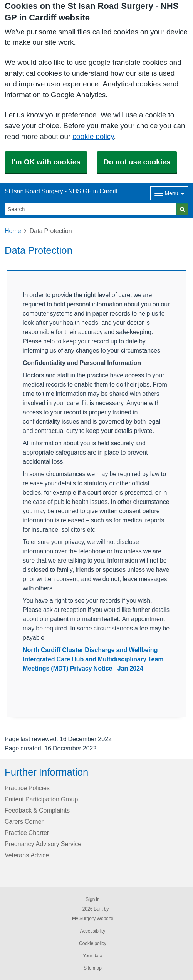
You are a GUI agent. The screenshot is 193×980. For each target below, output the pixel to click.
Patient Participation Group (41, 799)
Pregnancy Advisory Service (43, 844)
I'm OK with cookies (46, 162)
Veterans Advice (27, 855)
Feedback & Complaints (37, 810)
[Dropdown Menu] (169, 193)
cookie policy (93, 136)
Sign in (92, 899)
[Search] (91, 209)
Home (13, 231)
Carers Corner (24, 821)
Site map (93, 968)
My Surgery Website (93, 919)
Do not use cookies (137, 162)
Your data (93, 956)
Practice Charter (27, 833)
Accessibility (93, 931)
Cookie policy (93, 943)
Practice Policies (27, 788)
